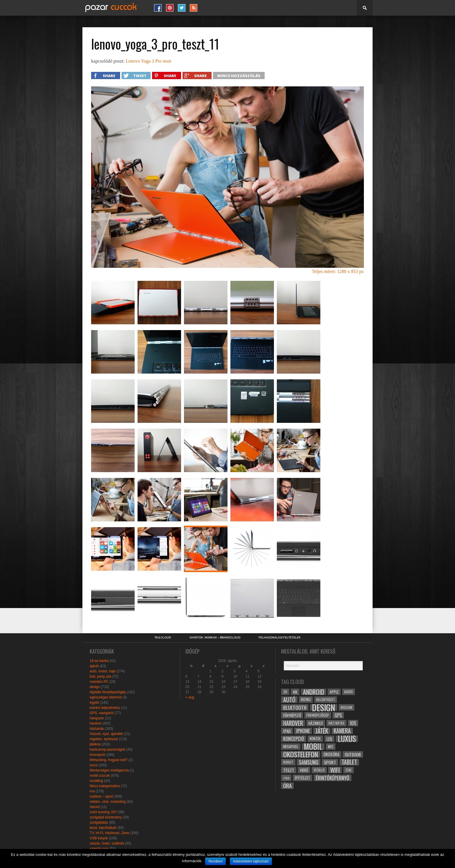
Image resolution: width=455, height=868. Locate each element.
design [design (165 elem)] (324, 707)
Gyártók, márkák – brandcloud (215, 638)
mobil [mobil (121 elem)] (313, 747)
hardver (96, 723)
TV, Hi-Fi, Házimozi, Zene (109, 833)
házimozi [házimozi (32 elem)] (316, 723)
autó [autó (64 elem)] (289, 700)
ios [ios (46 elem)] (353, 723)
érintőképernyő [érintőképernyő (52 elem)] (333, 778)
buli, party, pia (100, 676)
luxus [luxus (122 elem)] (347, 739)
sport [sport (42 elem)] (330, 762)
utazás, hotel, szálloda (107, 843)
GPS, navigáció (102, 713)
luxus (94, 765)
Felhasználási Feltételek (280, 638)
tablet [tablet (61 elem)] (349, 762)
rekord (95, 807)
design (95, 687)
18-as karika (99, 661)
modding (96, 781)
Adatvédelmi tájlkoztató (251, 861)
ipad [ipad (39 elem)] (287, 731)
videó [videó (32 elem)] (304, 770)
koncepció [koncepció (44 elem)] (294, 739)
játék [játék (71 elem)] (322, 731)
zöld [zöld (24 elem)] (286, 778)
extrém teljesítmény (105, 708)
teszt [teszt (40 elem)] (289, 770)
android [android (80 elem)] (314, 692)
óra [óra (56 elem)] (287, 786)
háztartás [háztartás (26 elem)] (336, 723)
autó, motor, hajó (103, 671)
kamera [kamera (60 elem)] (342, 731)
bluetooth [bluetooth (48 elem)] (295, 707)
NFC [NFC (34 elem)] (331, 746)
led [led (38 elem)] (329, 739)
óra (92, 791)
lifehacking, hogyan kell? (109, 760)
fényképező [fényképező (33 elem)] (292, 715)
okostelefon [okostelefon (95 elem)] (301, 754)
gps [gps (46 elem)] (338, 715)
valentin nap (99, 849)
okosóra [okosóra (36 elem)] (331, 754)
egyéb (94, 703)
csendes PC (99, 682)
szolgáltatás (99, 822)
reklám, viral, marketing (108, 802)
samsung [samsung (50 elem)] (309, 762)
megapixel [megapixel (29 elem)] (291, 746)
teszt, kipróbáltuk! (103, 828)
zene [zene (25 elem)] (349, 770)
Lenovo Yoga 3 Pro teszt (148, 61)
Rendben (215, 861)
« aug (190, 697)
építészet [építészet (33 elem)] (303, 778)
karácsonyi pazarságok (108, 749)
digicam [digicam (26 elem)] (346, 707)
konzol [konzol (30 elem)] (315, 739)
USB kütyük (99, 838)
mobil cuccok (100, 776)
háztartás (97, 729)
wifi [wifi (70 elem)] (335, 770)
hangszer (97, 718)
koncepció (98, 755)
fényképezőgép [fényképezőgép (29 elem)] (318, 715)
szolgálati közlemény (106, 817)
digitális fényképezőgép (108, 692)
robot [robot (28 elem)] (288, 762)
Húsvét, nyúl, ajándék (106, 734)
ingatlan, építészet (104, 739)
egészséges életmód (106, 697)
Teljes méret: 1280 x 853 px (338, 271)
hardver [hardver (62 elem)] (293, 723)
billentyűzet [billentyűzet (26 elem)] (326, 699)
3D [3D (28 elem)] (285, 692)
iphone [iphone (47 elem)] (303, 731)
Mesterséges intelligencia (109, 770)
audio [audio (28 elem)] (349, 692)
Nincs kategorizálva (105, 786)
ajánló (94, 666)
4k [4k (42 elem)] (295, 692)
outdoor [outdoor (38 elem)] (353, 754)
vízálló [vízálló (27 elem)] (319, 770)
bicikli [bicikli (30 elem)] (306, 699)
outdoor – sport (101, 796)
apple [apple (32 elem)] (334, 692)
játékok (95, 744)
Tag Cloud (163, 638)
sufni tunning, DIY (103, 812)
